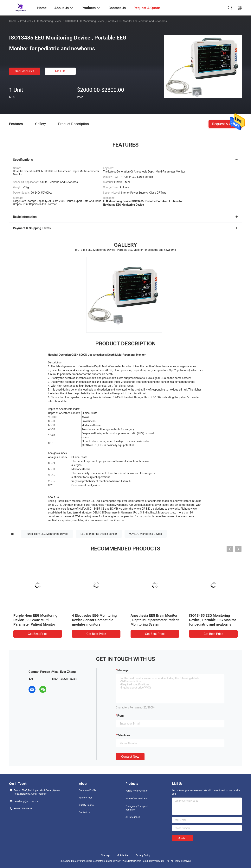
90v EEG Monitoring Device (146, 534)
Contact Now (130, 757)
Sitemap (105, 855)
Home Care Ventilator (137, 798)
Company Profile (87, 790)
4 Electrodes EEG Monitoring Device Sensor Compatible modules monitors (94, 620)
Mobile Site (123, 855)
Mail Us (60, 71)
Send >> (183, 838)
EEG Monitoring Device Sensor (99, 534)
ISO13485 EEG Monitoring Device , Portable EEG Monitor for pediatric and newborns (213, 620)
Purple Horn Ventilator (137, 791)
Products (26, 21)
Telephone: (124, 735)
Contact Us (85, 812)
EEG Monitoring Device (48, 21)
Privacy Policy (143, 855)
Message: (123, 670)
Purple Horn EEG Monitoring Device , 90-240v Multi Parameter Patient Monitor (35, 620)
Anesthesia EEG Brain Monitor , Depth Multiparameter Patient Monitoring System (155, 620)
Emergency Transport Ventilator (137, 808)
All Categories (133, 817)
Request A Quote (225, 124)
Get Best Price (25, 71)
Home (13, 21)
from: (121, 716)
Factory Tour (85, 798)
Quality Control (87, 805)
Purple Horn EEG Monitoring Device (47, 534)
